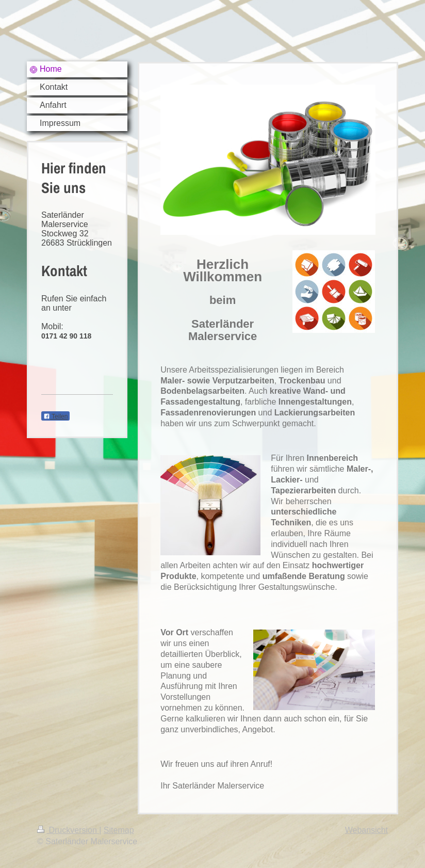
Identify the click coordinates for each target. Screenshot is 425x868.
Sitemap (119, 830)
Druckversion (68, 830)
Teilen (55, 416)
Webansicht (366, 830)
